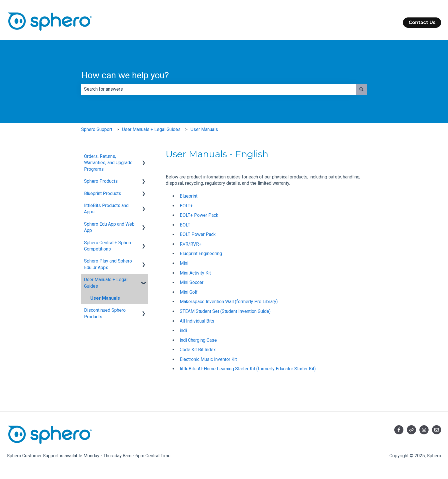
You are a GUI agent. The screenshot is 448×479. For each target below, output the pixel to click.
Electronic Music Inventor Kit (208, 359)
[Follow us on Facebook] (399, 430)
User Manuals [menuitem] (105, 298)
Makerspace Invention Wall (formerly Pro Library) (229, 302)
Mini (184, 263)
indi (183, 330)
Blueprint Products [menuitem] (103, 193)
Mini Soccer (192, 282)
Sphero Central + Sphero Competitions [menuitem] (108, 246)
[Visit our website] (411, 430)
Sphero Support (97, 129)
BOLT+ (186, 206)
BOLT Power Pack (198, 234)
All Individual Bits (197, 321)
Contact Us (422, 22)
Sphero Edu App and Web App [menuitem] (109, 227)
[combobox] (219, 89)
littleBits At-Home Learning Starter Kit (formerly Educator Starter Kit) (248, 369)
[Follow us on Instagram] (424, 430)
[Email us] (437, 430)
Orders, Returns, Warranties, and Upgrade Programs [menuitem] (108, 163)
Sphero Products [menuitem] (101, 181)
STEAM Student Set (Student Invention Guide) (225, 311)
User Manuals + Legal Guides (151, 129)
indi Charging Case (198, 340)
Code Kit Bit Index (198, 350)
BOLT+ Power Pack (199, 215)
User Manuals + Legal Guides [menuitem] (106, 283)
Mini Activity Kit (195, 273)
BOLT (185, 225)
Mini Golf (189, 292)
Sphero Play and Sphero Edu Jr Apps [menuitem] (108, 264)
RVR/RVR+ (191, 244)
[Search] (361, 89)
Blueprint (189, 196)
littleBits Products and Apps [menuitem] (106, 209)
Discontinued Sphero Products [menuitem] (105, 313)
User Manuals (204, 129)
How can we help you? (125, 75)
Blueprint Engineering (201, 254)
